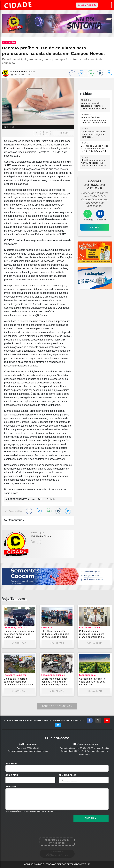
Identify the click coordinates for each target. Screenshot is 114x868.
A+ (47, 133)
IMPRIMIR (64, 133)
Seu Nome (11, 763)
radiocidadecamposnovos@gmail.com (31, 751)
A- (37, 133)
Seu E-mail (12, 775)
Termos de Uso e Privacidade (57, 841)
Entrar (95, 227)
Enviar (91, 818)
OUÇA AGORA (87, 5)
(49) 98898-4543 (30, 748)
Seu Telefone (67, 775)
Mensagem (12, 787)
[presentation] (27, 821)
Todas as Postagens (57, 706)
